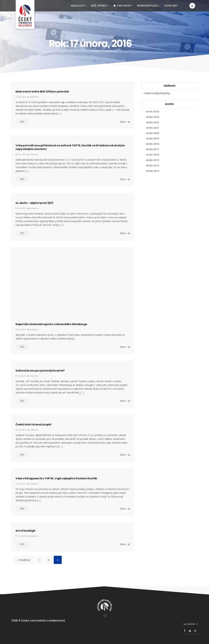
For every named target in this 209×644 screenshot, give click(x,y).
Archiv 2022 (153, 122)
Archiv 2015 (153, 160)
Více (20, 122)
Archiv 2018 (153, 144)
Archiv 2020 (153, 133)
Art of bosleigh (25, 531)
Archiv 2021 (153, 128)
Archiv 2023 (153, 117)
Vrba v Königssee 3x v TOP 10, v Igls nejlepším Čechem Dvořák (56, 478)
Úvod (96, 51)
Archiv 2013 (153, 171)
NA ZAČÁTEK (191, 624)
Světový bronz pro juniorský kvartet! (40, 371)
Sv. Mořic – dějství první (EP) (34, 203)
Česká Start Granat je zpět (33, 425)
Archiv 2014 (153, 165)
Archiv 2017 (153, 149)
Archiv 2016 (153, 155)
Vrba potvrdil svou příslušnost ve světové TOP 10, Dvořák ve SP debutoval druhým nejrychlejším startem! (70, 147)
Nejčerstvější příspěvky (157, 93)
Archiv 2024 (153, 111)
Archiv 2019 (153, 138)
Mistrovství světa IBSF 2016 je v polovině (42, 92)
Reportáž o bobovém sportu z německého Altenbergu (51, 324)
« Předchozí (24, 560)
